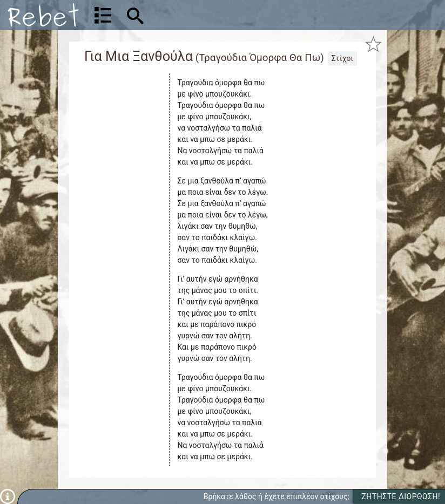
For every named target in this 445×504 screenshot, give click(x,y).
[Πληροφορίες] (8, 496)
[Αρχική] (43, 15)
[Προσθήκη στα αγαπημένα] (374, 44)
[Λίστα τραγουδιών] (103, 15)
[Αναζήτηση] (204, 15)
